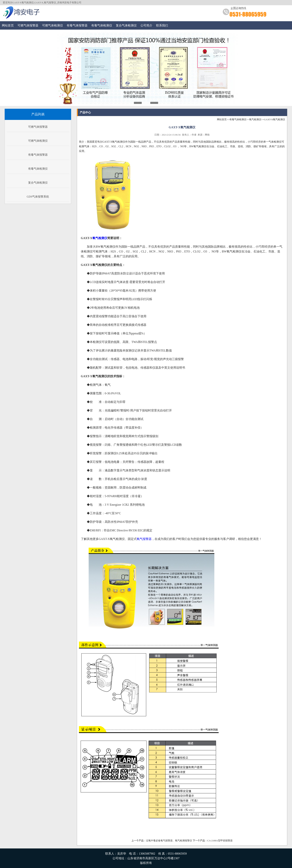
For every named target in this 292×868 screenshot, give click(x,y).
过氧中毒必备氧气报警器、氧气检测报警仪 (169, 841)
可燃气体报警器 (28, 25)
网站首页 (8, 25)
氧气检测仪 (255, 119)
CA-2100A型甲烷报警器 (220, 841)
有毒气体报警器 (77, 25)
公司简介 (146, 25)
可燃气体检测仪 (53, 25)
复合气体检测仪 (126, 25)
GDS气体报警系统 (38, 197)
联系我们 (162, 25)
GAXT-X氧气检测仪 (274, 119)
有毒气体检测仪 (102, 25)
